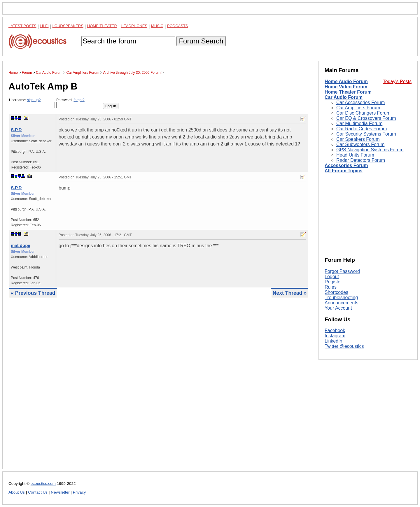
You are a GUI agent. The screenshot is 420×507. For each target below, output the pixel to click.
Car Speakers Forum (358, 139)
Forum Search (201, 41)
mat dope (21, 245)
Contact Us (38, 492)
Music (157, 26)
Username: (32, 103)
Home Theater (102, 26)
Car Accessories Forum (360, 102)
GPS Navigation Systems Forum (370, 150)
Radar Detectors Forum (361, 160)
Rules (331, 287)
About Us (17, 492)
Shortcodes (336, 292)
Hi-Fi (44, 26)
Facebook (335, 330)
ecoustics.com (43, 484)
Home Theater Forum (348, 92)
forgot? (79, 100)
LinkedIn (334, 341)
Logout (332, 277)
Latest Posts (22, 26)
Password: (79, 103)
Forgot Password (342, 271)
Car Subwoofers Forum (360, 144)
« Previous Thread (33, 293)
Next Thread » (290, 293)
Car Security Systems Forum (366, 134)
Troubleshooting (341, 298)
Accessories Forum (346, 165)
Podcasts (178, 26)
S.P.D (16, 130)
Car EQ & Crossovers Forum (366, 118)
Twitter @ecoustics (344, 346)
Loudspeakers (68, 26)
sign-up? (34, 100)
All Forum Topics (343, 171)
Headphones (134, 26)
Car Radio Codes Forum (362, 129)
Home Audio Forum (346, 81)
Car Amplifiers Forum (358, 108)
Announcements (342, 303)
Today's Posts (397, 81)
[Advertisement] (159, 388)
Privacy (79, 492)
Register (333, 282)
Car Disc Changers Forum (363, 113)
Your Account (338, 308)
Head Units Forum (355, 155)
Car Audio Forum (344, 97)
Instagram (335, 336)
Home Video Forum (346, 87)
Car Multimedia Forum (359, 123)
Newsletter (60, 492)
